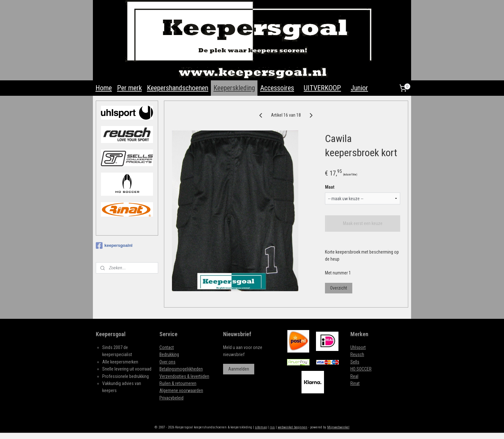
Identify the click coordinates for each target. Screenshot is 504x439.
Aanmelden (239, 369)
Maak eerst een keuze (363, 223)
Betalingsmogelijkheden (181, 369)
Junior (359, 88)
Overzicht (339, 288)
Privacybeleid (171, 398)
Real (354, 376)
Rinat (355, 383)
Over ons (167, 362)
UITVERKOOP (322, 88)
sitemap (261, 427)
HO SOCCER (361, 369)
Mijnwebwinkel (338, 427)
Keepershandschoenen (178, 88)
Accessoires (277, 88)
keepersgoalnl (114, 246)
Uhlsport (358, 347)
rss (272, 427)
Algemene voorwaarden (181, 390)
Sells (355, 362)
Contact (167, 347)
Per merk (129, 88)
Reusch (357, 354)
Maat (330, 187)
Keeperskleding (234, 88)
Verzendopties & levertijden (184, 376)
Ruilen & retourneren (178, 383)
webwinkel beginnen (292, 427)
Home (104, 88)
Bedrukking (169, 354)
